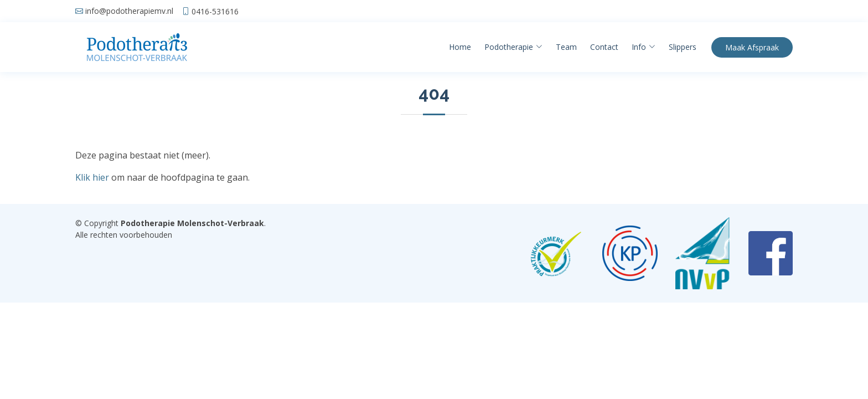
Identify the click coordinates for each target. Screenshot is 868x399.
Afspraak (752, 47)
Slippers (683, 47)
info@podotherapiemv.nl (129, 11)
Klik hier (92, 177)
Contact (604, 47)
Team (566, 47)
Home (460, 47)
